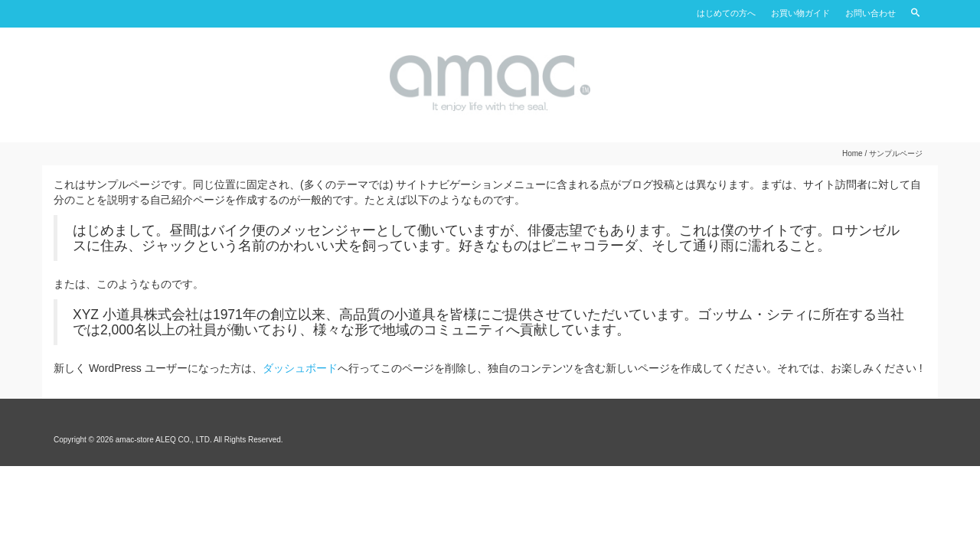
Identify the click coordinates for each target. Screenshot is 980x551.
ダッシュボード (300, 368)
